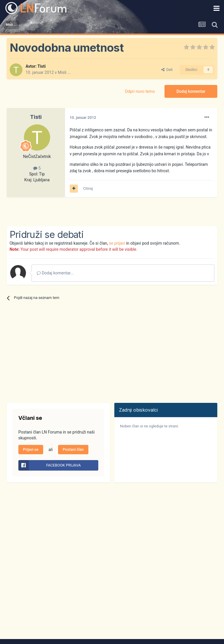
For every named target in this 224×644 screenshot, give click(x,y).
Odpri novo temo (140, 91)
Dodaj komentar (191, 91)
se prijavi (117, 243)
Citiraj (88, 188)
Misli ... (64, 72)
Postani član (73, 449)
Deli (167, 70)
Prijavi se (31, 449)
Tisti (41, 66)
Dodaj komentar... (55, 273)
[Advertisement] (75, 212)
